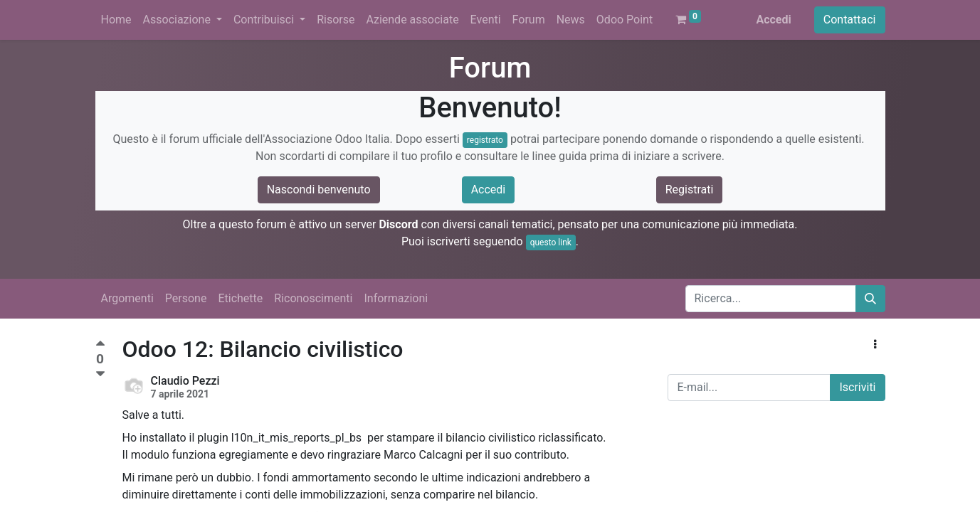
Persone (186, 298)
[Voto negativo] (100, 374)
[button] (875, 345)
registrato (485, 140)
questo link (551, 242)
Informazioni (396, 298)
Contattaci (850, 20)
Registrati (690, 190)
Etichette (240, 298)
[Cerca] (870, 299)
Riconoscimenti (313, 298)
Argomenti (127, 298)
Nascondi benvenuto (319, 190)
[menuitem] (116, 20)
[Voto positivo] (100, 345)
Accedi (773, 20)
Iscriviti (857, 387)
